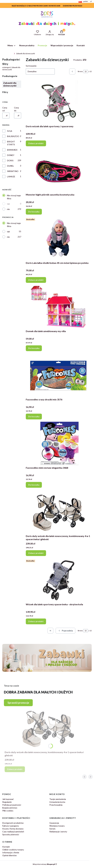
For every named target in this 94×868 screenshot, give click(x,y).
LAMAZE (11, 177)
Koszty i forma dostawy (13, 829)
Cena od (5, 109)
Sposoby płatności (11, 834)
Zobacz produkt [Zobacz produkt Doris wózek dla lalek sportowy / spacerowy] (36, 143)
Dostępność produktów (13, 823)
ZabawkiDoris (8, 53)
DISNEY (11, 155)
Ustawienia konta (57, 802)
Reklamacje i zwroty (58, 832)
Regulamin (7, 802)
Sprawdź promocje (18, 703)
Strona (80, 71)
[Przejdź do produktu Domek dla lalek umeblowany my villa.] (59, 307)
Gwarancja (54, 823)
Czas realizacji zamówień (13, 832)
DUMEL (11, 166)
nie (8, 209)
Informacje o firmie (11, 852)
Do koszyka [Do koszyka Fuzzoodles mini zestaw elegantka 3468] (34, 485)
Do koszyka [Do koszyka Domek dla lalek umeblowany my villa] (34, 348)
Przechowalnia (56, 805)
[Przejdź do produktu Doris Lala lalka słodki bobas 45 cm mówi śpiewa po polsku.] (59, 239)
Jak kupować (8, 799)
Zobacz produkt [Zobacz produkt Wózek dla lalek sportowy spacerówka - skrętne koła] (36, 621)
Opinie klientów (9, 855)
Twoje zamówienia (58, 799)
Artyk (10, 131)
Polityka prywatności (12, 805)
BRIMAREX (12, 150)
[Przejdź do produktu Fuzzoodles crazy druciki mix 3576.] (59, 375)
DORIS (10, 160)
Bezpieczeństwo (10, 808)
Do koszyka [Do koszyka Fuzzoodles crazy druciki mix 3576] (34, 416)
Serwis (52, 829)
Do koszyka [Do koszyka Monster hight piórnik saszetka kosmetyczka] (34, 212)
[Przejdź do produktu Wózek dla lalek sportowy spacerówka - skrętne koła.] (59, 580)
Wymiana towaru (57, 826)
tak (8, 204)
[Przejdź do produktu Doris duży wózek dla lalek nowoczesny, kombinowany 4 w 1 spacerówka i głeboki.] (59, 512)
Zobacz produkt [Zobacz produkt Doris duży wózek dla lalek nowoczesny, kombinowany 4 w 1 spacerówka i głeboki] (36, 553)
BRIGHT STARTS (11, 143)
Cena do (16, 109)
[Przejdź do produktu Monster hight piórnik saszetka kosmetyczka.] (59, 170)
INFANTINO (13, 171)
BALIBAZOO (13, 136)
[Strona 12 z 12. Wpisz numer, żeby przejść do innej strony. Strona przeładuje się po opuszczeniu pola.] (86, 71)
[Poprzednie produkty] (65, 631)
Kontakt (6, 847)
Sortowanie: (31, 66)
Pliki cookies (8, 811)
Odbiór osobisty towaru (13, 850)
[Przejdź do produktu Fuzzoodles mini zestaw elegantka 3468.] (59, 443)
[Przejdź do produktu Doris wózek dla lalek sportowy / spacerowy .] (59, 102)
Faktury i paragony (11, 826)
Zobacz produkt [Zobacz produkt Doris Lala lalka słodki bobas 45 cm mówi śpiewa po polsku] (36, 280)
